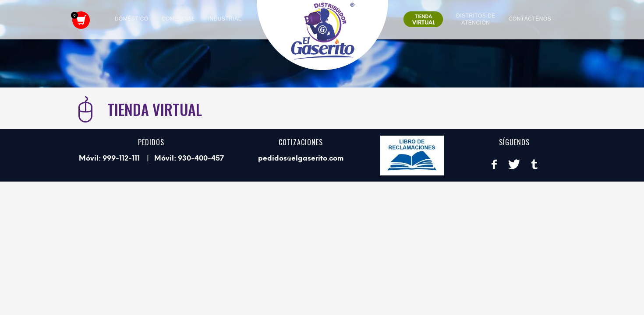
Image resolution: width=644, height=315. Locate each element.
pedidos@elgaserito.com (301, 158)
